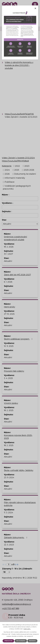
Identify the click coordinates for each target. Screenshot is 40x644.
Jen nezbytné (21, 641)
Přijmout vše (8, 641)
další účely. (27, 629)
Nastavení (32, 641)
